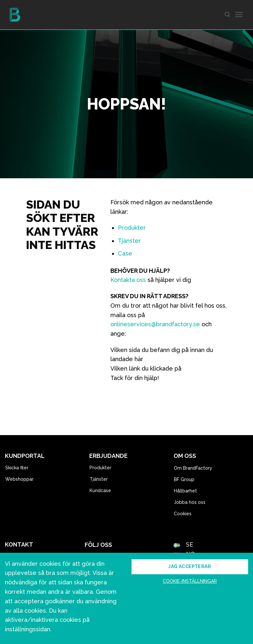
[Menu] (239, 15)
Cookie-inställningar (190, 581)
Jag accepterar (190, 566)
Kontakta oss (128, 280)
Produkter (132, 228)
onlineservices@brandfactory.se (155, 324)
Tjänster (129, 241)
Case (125, 253)
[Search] (227, 15)
